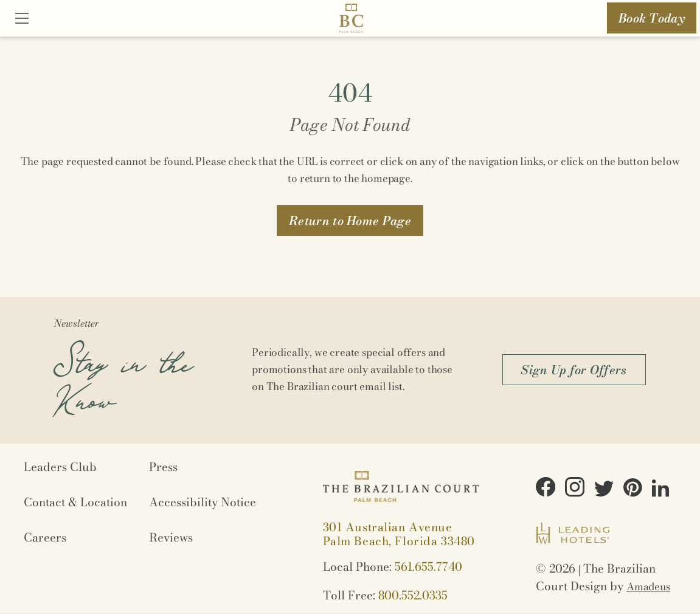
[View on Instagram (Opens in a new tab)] (575, 489)
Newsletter (76, 323)
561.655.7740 (428, 567)
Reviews (171, 538)
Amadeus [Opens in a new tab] (648, 587)
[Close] (22, 19)
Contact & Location (75, 502)
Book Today (652, 18)
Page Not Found (350, 124)
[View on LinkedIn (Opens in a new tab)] (660, 490)
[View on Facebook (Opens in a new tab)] (546, 489)
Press (163, 467)
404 (350, 93)
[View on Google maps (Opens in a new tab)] (399, 535)
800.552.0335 (413, 595)
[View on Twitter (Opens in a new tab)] (604, 490)
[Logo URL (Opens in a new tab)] (573, 536)
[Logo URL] (351, 20)
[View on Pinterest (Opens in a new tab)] (633, 489)
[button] (350, 221)
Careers (45, 538)
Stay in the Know (123, 374)
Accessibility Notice (203, 502)
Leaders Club (60, 467)
